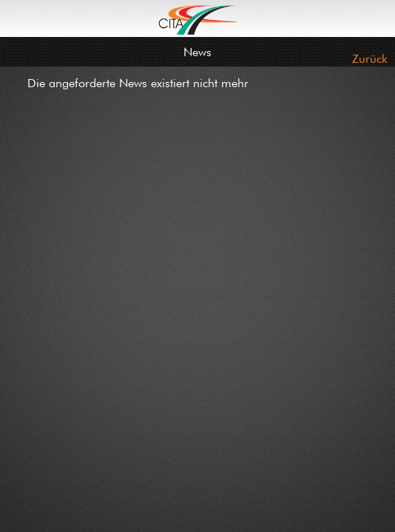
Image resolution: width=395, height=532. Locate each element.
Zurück (370, 58)
